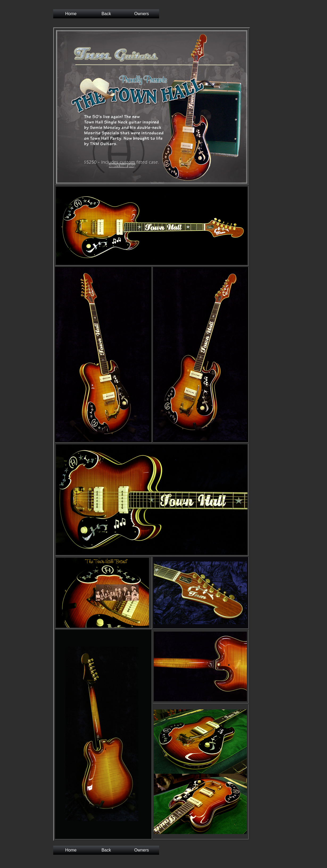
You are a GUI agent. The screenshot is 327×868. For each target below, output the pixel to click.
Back (106, 14)
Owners (141, 14)
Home (71, 14)
